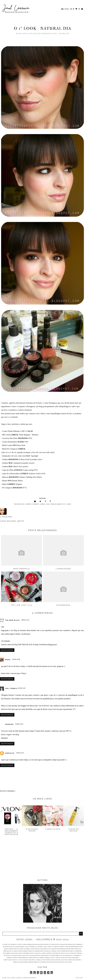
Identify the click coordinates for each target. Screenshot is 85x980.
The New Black (12, 620)
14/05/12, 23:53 (25, 620)
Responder (7, 650)
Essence (30, 34)
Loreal (35, 34)
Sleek (55, 34)
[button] (64, 9)
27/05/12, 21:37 (20, 753)
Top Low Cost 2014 (22, 605)
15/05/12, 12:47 (22, 688)
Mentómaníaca (22, 569)
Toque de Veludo (74, 830)
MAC (39, 34)
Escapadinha (63, 605)
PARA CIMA (79, 978)
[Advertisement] (42, 861)
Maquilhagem (46, 34)
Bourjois (19, 34)
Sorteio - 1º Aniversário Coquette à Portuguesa (11, 832)
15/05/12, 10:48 (16, 659)
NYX (52, 34)
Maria (8, 660)
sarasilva (10, 753)
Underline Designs (29, 978)
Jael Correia (11, 689)
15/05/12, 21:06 (19, 724)
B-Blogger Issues (32, 830)
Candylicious (53, 829)
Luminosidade (63, 569)
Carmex (24, 34)
